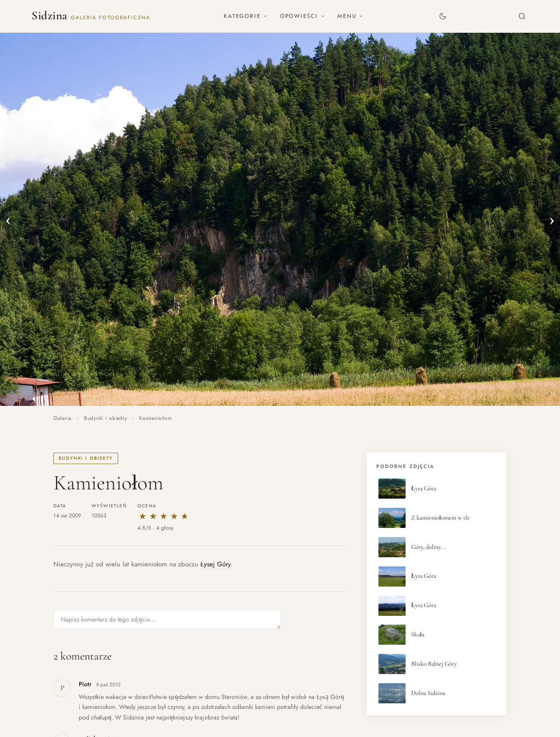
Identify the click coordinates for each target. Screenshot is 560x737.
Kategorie (245, 16)
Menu (350, 16)
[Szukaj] (522, 16)
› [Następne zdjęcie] (552, 219)
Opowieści (303, 16)
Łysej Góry (215, 564)
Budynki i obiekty (105, 418)
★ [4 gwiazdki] (174, 517)
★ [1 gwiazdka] (143, 517)
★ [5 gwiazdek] (185, 517)
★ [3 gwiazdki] (164, 517)
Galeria (63, 418)
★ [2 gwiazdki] (153, 517)
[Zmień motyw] (443, 16)
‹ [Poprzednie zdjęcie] (8, 219)
